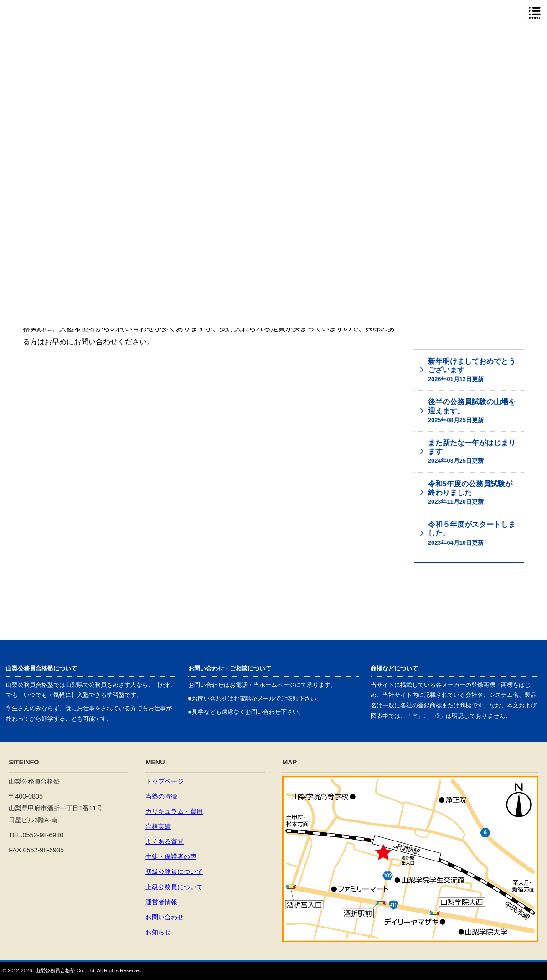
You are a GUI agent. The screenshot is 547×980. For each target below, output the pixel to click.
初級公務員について (174, 872)
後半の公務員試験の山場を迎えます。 (472, 410)
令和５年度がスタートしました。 (472, 533)
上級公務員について (174, 887)
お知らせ (158, 932)
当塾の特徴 (161, 796)
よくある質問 (165, 841)
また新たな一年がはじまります (472, 451)
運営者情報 (161, 902)
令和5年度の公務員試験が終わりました (470, 493)
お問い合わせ (165, 917)
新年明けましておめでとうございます (472, 370)
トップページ (165, 781)
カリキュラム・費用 (174, 811)
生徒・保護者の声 (171, 856)
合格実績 (158, 826)
